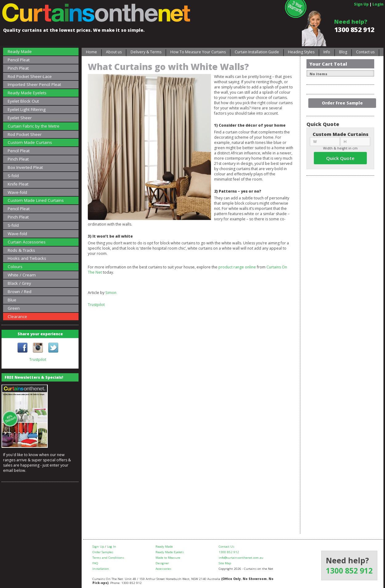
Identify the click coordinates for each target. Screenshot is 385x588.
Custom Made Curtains (30, 142)
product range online (237, 267)
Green (14, 308)
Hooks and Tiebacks (27, 258)
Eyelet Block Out (23, 101)
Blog (343, 52)
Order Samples (103, 552)
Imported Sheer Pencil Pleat (34, 84)
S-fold (13, 176)
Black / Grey (19, 283)
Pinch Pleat (18, 68)
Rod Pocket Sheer (25, 134)
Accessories (163, 569)
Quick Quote (340, 158)
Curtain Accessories (27, 242)
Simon (111, 293)
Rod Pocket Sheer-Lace (30, 76)
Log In (112, 547)
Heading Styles (301, 52)
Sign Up (361, 4)
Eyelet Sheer (20, 118)
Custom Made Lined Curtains (36, 200)
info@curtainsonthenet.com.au (241, 558)
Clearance (17, 316)
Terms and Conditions (108, 558)
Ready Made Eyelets (27, 93)
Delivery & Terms (146, 52)
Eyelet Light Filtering (27, 109)
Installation (101, 569)
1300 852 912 (354, 30)
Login (378, 4)
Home (91, 52)
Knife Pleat (18, 184)
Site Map (225, 563)
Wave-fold (17, 192)
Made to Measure (168, 558)
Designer (162, 563)
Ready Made (20, 51)
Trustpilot (38, 359)
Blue (12, 300)
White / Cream (22, 275)
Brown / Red (20, 292)
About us (114, 52)
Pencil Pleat (19, 60)
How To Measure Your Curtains (198, 52)
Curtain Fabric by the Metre (34, 126)
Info (327, 52)
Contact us (365, 52)
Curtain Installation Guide (257, 52)
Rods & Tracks (21, 250)
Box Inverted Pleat (25, 167)
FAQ (95, 563)
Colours (15, 267)
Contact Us (227, 547)
